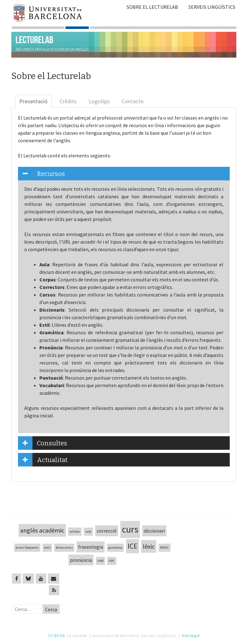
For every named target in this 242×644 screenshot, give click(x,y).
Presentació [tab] (33, 101)
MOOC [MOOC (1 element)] (164, 548)
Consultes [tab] (43, 443)
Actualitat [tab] (43, 460)
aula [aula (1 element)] (88, 531)
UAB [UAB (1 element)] (100, 561)
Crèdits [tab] (68, 101)
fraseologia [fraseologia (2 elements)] (91, 547)
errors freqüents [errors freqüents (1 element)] (27, 548)
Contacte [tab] (133, 101)
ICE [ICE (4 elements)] (133, 546)
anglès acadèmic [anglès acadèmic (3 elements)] (42, 530)
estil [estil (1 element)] (47, 548)
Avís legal (190, 636)
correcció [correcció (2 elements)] (107, 531)
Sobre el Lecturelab (152, 7)
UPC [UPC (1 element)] (112, 561)
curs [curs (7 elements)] (130, 529)
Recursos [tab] (41, 174)
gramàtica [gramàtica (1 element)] (115, 548)
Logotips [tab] (99, 101)
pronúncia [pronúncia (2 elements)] (81, 560)
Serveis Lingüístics (212, 7)
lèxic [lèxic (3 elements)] (149, 546)
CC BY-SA (57, 636)
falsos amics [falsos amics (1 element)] (64, 548)
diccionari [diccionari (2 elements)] (154, 531)
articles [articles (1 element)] (75, 531)
